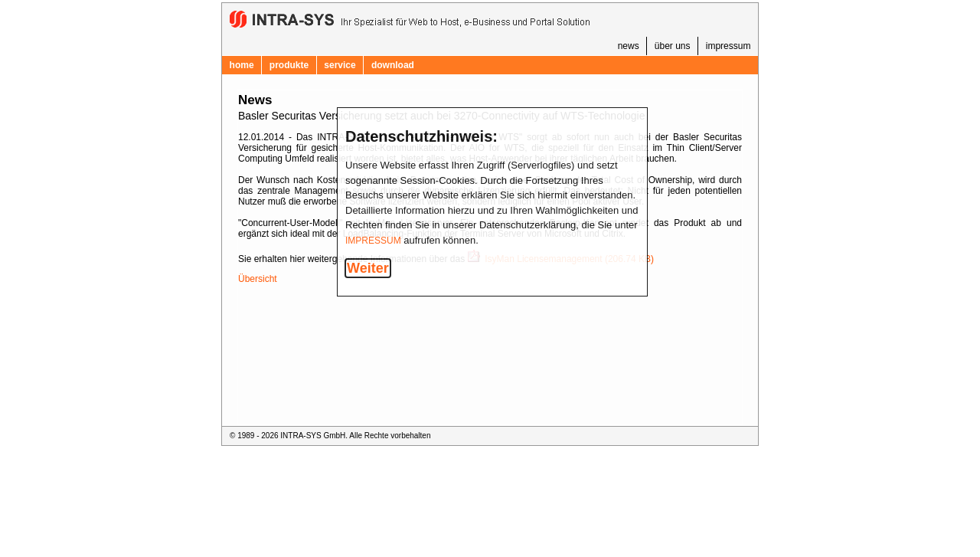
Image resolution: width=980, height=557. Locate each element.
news (629, 46)
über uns (673, 46)
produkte (289, 65)
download (393, 65)
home (242, 65)
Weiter (368, 268)
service (340, 65)
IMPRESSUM (373, 241)
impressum (728, 46)
